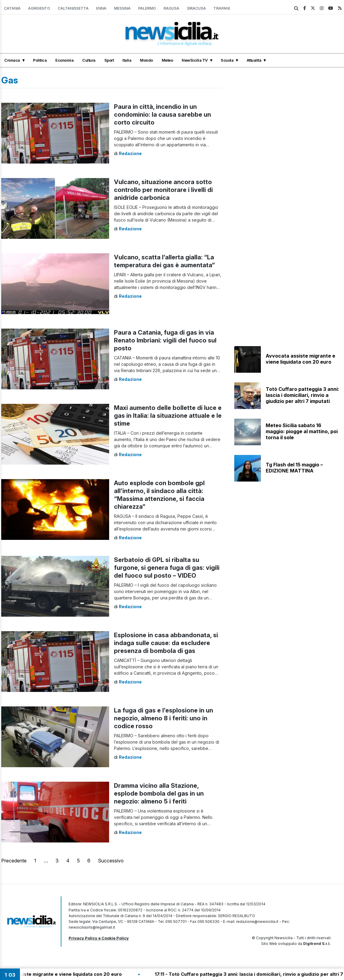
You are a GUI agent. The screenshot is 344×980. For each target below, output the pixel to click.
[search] (296, 8)
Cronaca (12, 60)
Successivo (111, 861)
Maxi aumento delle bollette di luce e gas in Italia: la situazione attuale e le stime (168, 416)
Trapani (222, 8)
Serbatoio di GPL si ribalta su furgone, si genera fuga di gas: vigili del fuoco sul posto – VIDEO (167, 568)
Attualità (254, 60)
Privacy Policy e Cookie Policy (99, 938)
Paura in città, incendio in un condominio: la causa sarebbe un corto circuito (162, 115)
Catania (12, 8)
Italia (127, 60)
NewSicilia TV (195, 60)
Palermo (147, 8)
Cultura (89, 60)
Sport (109, 60)
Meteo (167, 60)
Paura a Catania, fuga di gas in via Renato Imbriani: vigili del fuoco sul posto (165, 340)
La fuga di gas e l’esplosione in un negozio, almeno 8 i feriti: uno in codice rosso (164, 718)
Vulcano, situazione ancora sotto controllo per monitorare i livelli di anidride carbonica (163, 190)
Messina (122, 8)
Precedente (14, 861)
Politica (40, 60)
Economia (64, 60)
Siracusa (196, 8)
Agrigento (39, 8)
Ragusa (171, 8)
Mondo (146, 60)
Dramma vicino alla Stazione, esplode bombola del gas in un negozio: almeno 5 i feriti (159, 793)
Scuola (227, 60)
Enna (101, 8)
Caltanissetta (73, 8)
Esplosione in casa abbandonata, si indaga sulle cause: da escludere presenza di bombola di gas (166, 643)
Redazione (130, 153)
